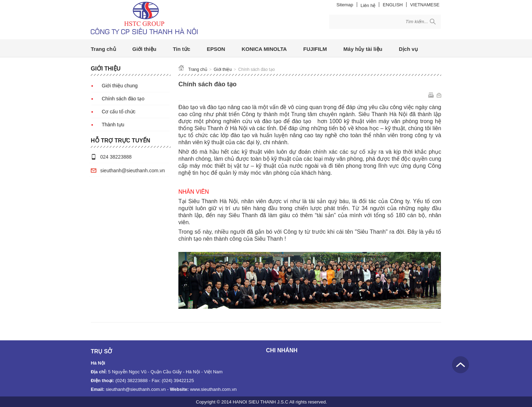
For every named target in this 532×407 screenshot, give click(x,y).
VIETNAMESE (425, 5)
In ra (431, 95)
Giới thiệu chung (120, 86)
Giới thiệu (145, 49)
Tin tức (182, 49)
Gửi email (439, 95)
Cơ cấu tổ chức (118, 112)
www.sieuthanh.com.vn (213, 389)
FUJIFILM (315, 49)
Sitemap (345, 5)
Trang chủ (103, 49)
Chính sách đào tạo (123, 99)
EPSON (216, 49)
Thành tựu (113, 125)
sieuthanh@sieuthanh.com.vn (133, 171)
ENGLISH (393, 5)
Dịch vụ (408, 49)
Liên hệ (368, 5)
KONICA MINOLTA (264, 49)
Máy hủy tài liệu (363, 49)
